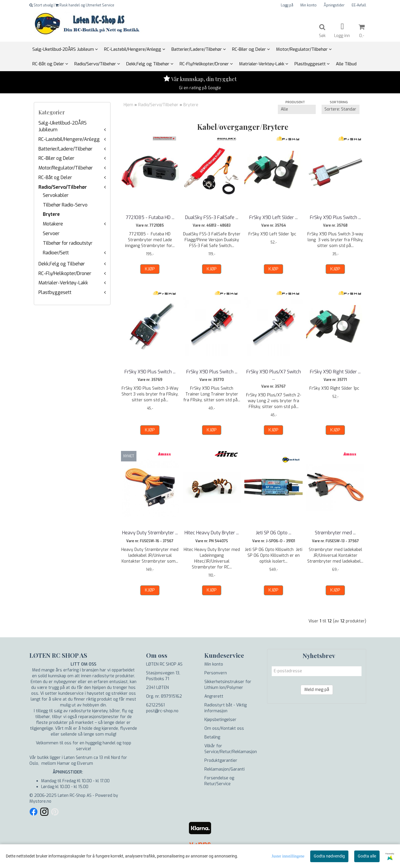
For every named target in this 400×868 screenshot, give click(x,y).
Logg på (287, 5)
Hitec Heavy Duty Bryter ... (212, 533)
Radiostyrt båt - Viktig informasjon (226, 708)
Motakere (53, 224)
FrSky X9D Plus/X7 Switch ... (274, 375)
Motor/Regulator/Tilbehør (66, 168)
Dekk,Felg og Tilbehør (62, 264)
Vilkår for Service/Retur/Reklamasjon (231, 749)
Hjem (128, 105)
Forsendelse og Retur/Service (219, 781)
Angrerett (214, 696)
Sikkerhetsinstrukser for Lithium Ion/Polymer (228, 685)
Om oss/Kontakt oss (224, 728)
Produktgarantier (221, 761)
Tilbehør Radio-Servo (65, 205)
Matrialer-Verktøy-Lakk (63, 283)
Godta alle (367, 856)
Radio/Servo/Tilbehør (63, 187)
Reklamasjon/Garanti (224, 769)
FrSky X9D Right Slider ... (335, 372)
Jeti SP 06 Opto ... (273, 533)
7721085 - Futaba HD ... (150, 217)
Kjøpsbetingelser (220, 720)
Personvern (216, 673)
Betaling (212, 737)
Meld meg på (317, 690)
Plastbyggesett (55, 292)
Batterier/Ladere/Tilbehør (65, 149)
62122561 (155, 705)
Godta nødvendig (329, 856)
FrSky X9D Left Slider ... (273, 217)
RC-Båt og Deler (55, 177)
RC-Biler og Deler (56, 158)
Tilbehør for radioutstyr (68, 243)
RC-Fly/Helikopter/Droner (65, 273)
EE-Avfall (359, 5)
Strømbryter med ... (335, 533)
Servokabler (56, 195)
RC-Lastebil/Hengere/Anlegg (69, 139)
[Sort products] (341, 109)
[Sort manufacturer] (297, 109)
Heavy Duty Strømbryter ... (150, 533)
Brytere (51, 214)
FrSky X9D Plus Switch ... (335, 217)
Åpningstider (334, 5)
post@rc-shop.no (162, 711)
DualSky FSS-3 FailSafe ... (212, 217)
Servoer (51, 233)
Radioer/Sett (56, 253)
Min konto (308, 5)
